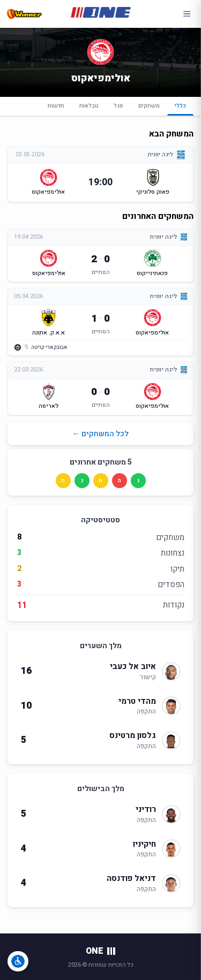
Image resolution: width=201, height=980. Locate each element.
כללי (180, 109)
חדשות (56, 106)
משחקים (149, 106)
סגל (118, 106)
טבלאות (89, 106)
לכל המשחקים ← (100, 434)
